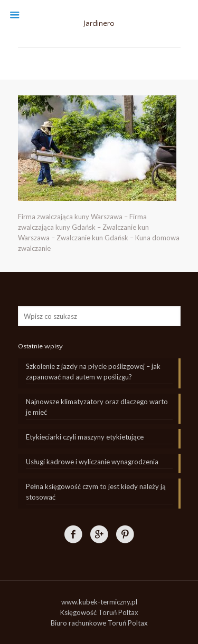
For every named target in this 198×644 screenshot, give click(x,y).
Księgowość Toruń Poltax (99, 612)
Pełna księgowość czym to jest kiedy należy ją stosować (96, 492)
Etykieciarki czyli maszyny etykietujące (85, 437)
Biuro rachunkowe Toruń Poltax (99, 623)
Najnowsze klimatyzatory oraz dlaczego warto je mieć (97, 407)
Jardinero (99, 23)
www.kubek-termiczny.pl (99, 602)
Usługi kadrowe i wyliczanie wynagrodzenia (92, 462)
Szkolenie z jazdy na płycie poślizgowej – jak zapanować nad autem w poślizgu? (93, 372)
